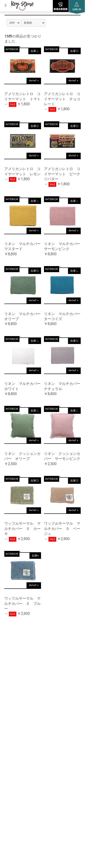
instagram (43, 675)
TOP (7, 716)
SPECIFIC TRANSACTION (24, 796)
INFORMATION (16, 727)
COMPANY (12, 738)
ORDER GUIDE (15, 761)
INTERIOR (12, 49)
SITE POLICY (14, 784)
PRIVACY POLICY (17, 773)
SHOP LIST (12, 750)
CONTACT (12, 807)
